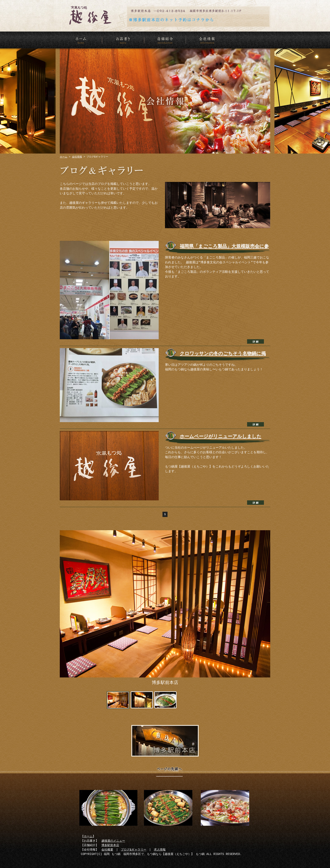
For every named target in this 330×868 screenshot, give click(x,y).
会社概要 (107, 850)
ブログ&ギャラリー (133, 850)
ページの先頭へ (169, 773)
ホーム (81, 40)
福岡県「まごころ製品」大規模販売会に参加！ (224, 248)
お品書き (123, 40)
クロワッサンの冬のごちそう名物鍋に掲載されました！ (223, 356)
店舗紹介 (165, 40)
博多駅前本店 (165, 741)
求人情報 (160, 850)
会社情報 (207, 40)
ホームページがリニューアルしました (221, 437)
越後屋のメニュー (113, 841)
